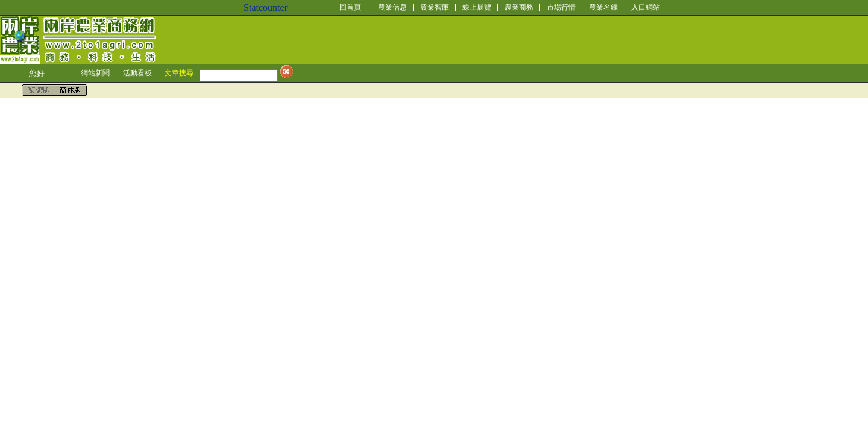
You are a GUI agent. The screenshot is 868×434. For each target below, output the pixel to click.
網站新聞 (95, 73)
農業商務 (519, 7)
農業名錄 (603, 7)
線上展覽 (477, 7)
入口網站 (646, 7)
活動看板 (137, 73)
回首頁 (350, 7)
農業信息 (392, 7)
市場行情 (561, 7)
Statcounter (266, 8)
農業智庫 (435, 7)
